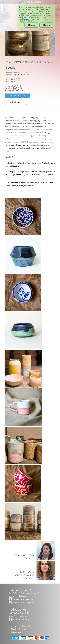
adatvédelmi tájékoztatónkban (31, 19)
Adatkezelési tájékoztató (21, 626)
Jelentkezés (17, 96)
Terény (40, 2)
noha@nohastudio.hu (17, 596)
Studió (20, 2)
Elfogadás (47, 25)
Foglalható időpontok (16, 102)
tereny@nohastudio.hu (18, 616)
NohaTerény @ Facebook (22, 619)
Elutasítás (32, 25)
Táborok (30, 2)
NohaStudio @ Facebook (22, 599)
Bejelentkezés (16, 632)
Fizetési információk (19, 629)
